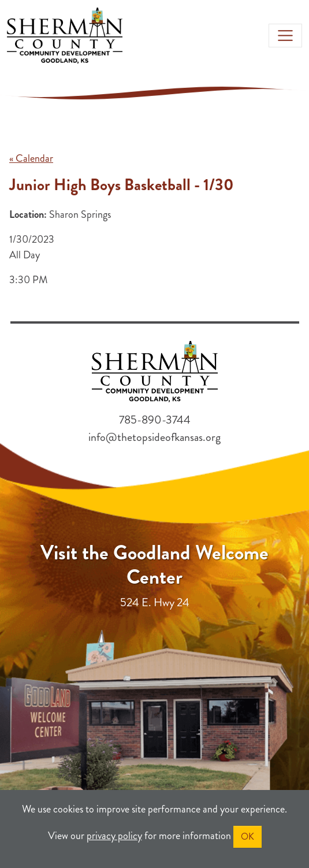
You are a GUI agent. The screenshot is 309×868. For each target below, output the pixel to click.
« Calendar (31, 158)
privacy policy (114, 836)
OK (247, 837)
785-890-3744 (155, 420)
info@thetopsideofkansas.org (154, 437)
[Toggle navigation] (285, 36)
